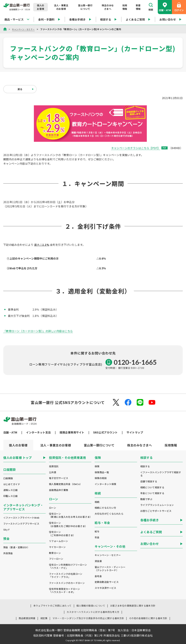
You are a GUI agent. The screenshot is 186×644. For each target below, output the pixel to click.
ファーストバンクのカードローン (67, 583)
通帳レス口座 (11, 490)
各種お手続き (80, 19)
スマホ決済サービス (105, 588)
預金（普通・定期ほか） (17, 547)
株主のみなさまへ (108, 7)
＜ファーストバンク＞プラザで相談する (161, 474)
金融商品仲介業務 (59, 490)
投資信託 (54, 466)
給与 (97, 531)
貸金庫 (98, 561)
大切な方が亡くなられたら (109, 514)
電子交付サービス (59, 478)
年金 (97, 537)
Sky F (6, 530)
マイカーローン (57, 547)
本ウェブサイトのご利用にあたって (52, 606)
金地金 (98, 576)
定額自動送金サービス (107, 582)
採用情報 (125, 7)
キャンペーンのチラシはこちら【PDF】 (139, 148)
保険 (97, 466)
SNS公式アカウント (105, 432)
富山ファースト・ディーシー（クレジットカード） (110, 569)
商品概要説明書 (27, 618)
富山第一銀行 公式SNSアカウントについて (68, 402)
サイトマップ (135, 432)
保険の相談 (101, 478)
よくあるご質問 (138, 19)
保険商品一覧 (102, 472)
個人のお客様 (40, 7)
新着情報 (138, 7)
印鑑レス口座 (11, 496)
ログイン (179, 7)
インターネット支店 (38, 432)
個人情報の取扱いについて (91, 606)
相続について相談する (152, 487)
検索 (151, 7)
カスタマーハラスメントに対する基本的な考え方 (93, 612)
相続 (97, 502)
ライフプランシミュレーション (157, 505)
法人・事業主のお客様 (61, 7)
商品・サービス (17, 19)
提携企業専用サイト (72, 432)
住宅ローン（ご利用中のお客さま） (62, 534)
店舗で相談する (149, 481)
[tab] (56, 445)
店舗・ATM (165, 7)
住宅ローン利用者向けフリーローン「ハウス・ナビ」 (68, 566)
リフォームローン (58, 541)
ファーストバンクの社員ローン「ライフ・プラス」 (66, 576)
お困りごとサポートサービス (156, 511)
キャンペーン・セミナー (25, 29)
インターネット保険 (105, 484)
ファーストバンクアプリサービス (21, 524)
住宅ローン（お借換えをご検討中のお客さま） (68, 524)
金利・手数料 (49, 19)
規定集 (44, 618)
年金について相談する (152, 493)
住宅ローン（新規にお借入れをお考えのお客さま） (70, 515)
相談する (108, 19)
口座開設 (8, 478)
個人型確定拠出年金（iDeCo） (66, 484)
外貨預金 (8, 553)
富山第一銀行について (85, 7)
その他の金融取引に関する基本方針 (148, 618)
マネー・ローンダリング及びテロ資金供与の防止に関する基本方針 (88, 618)
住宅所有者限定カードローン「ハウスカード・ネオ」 (64, 591)
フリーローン (56, 559)
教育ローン (55, 553)
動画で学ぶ (146, 499)
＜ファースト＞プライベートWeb (21, 518)
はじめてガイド (12, 484)
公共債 (53, 472)
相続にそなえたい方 (105, 508)
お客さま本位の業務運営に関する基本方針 (133, 606)
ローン (52, 508)
